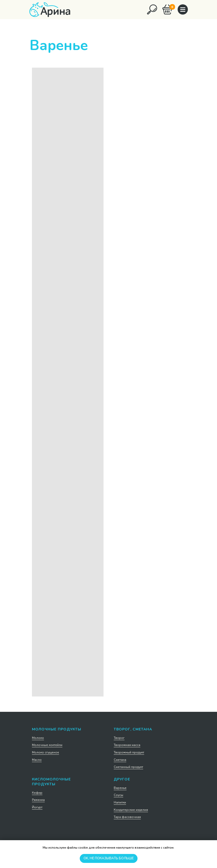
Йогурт (37, 807)
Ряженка (38, 800)
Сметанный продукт (128, 767)
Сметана (120, 760)
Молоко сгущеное (45, 752)
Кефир (37, 793)
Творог (119, 738)
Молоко (38, 738)
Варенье (120, 788)
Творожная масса (127, 745)
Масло (37, 760)
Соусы (118, 795)
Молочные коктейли (47, 745)
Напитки (120, 802)
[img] (152, 9)
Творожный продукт (129, 752)
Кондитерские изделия (131, 810)
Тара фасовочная (127, 817)
